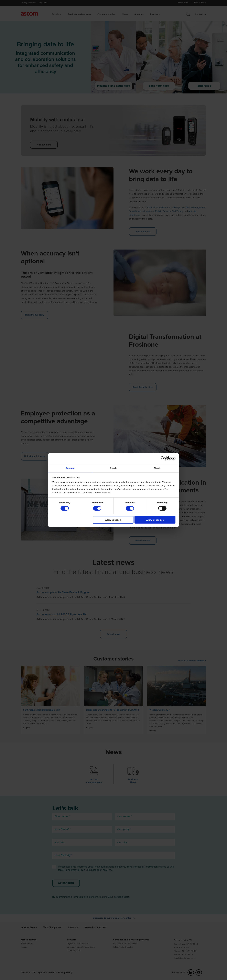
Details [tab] (113, 468)
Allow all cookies (155, 520)
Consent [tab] (70, 468)
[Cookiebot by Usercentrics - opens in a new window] (163, 458)
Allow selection (113, 520)
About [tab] (157, 468)
